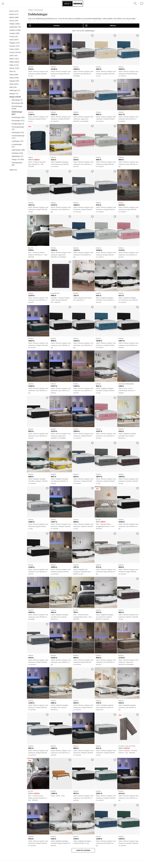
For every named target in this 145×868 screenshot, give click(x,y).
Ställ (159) (13, 87)
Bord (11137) (14, 11)
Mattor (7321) (14, 59)
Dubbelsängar (39, 10)
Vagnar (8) (13, 170)
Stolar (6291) (14, 84)
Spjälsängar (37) (18, 156)
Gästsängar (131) (18, 132)
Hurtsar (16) (14, 36)
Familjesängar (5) (18, 124)
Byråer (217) (14, 14)
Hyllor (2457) (14, 40)
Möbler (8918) (14, 62)
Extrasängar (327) (18, 121)
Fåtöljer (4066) (15, 24)
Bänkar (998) (14, 17)
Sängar (30, 10)
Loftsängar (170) (18, 141)
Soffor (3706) (14, 78)
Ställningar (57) (15, 90)
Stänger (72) (14, 94)
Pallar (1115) (14, 65)
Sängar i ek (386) (18, 159)
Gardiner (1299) (15, 30)
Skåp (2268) (14, 75)
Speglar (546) (14, 81)
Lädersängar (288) (18, 150)
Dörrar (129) (14, 21)
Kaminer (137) (14, 46)
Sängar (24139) (15, 97)
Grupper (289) (14, 33)
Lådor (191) (13, 56)
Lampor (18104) (15, 52)
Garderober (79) (15, 27)
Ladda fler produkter (83, 850)
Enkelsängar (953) (18, 117)
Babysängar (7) (17, 100)
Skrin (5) (12, 71)
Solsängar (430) (17, 153)
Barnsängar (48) (17, 103)
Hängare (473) (14, 43)
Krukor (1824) (14, 49)
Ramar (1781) (14, 68)
